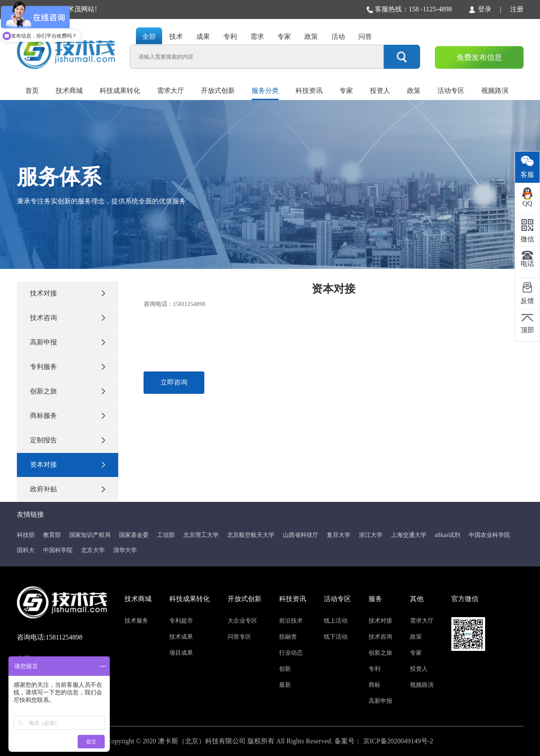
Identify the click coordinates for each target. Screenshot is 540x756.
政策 (414, 91)
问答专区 (239, 637)
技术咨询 (68, 318)
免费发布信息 (479, 57)
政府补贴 (68, 489)
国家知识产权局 (90, 535)
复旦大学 (339, 535)
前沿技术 (291, 621)
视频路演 (495, 91)
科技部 (26, 535)
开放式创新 (218, 91)
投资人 (380, 91)
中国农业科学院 (489, 535)
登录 (480, 9)
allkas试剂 (448, 535)
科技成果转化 (120, 91)
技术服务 (136, 621)
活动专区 (451, 91)
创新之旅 (68, 391)
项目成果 (181, 653)
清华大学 (125, 550)
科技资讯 (309, 91)
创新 (285, 669)
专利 (374, 669)
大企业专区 (242, 621)
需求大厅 (171, 91)
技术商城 (69, 91)
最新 (285, 685)
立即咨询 (174, 382)
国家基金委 (134, 535)
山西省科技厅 (301, 535)
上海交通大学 (409, 535)
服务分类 (265, 91)
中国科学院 (58, 550)
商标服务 (68, 416)
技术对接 (68, 293)
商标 (374, 685)
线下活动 (336, 637)
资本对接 (68, 465)
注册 (517, 9)
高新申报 (68, 342)
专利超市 (181, 621)
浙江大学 (371, 535)
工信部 (166, 535)
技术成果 (181, 637)
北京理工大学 (201, 535)
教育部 (52, 535)
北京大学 (93, 550)
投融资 (288, 637)
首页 (32, 91)
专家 (346, 91)
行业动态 (291, 653)
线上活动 (336, 621)
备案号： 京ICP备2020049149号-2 (384, 741)
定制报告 (68, 440)
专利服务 (68, 367)
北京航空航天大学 (251, 535)
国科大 (26, 550)
